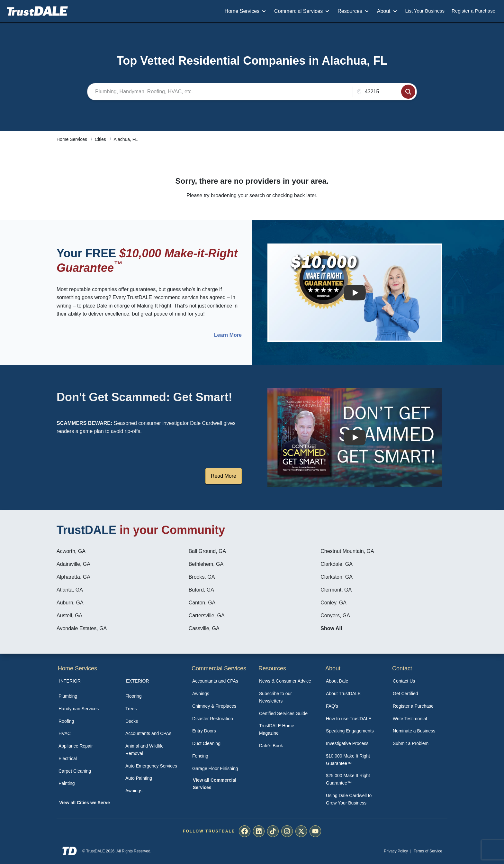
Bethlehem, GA (206, 564)
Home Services (246, 11)
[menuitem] (85, 696)
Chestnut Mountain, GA (347, 551)
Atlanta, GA (70, 590)
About (388, 11)
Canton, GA (202, 603)
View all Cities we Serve (85, 803)
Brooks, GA (202, 577)
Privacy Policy (396, 851)
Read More (224, 476)
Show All (331, 628)
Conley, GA (333, 603)
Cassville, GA (204, 628)
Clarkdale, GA (337, 564)
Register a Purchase (473, 11)
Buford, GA (201, 590)
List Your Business (425, 11)
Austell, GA (69, 616)
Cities (101, 139)
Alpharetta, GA (73, 577)
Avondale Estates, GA (82, 628)
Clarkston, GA (337, 577)
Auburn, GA (70, 603)
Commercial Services (302, 11)
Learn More (228, 335)
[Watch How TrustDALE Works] (355, 437)
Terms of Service (428, 851)
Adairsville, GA (73, 564)
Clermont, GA (336, 590)
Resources (354, 11)
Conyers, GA (335, 616)
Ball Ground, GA (207, 551)
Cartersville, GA (207, 616)
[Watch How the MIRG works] (355, 293)
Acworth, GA (71, 551)
